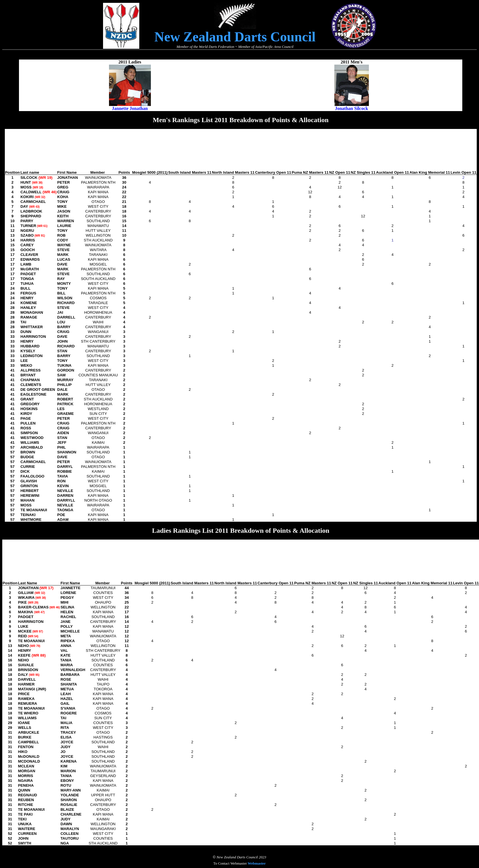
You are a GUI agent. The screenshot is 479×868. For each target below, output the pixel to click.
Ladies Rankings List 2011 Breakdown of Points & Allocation (241, 530)
